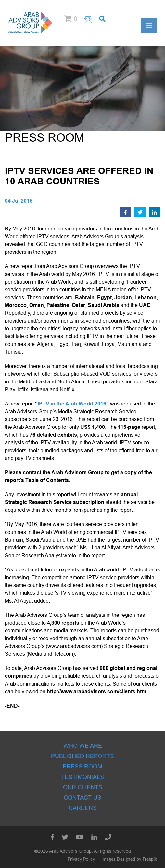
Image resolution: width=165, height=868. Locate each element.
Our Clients (83, 787)
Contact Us (82, 798)
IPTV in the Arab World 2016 (72, 404)
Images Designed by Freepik (129, 859)
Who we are (83, 746)
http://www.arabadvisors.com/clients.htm (96, 692)
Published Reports (82, 756)
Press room (82, 767)
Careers (83, 808)
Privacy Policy (81, 859)
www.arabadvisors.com (74, 646)
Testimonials (82, 777)
